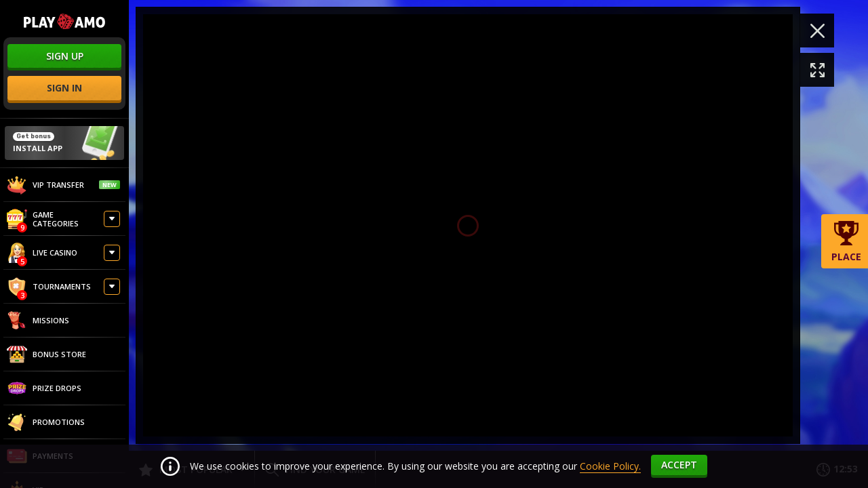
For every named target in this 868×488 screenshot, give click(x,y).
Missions (38, 321)
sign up (65, 56)
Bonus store (46, 354)
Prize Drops (44, 388)
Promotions (46, 422)
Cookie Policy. (610, 466)
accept (679, 465)
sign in (64, 88)
